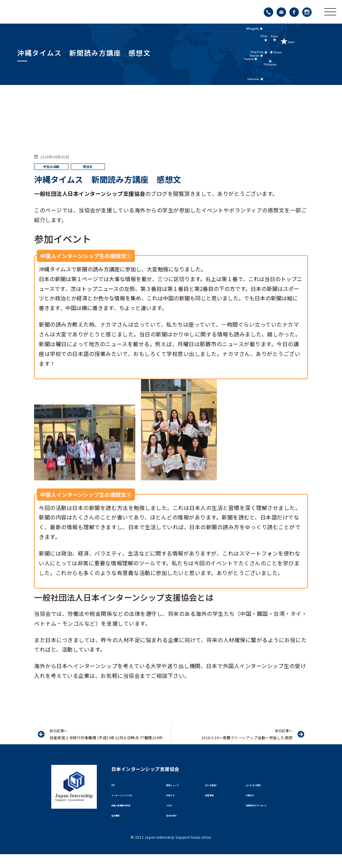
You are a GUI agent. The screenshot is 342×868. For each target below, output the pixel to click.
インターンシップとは (132, 801)
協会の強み (177, 828)
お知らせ (175, 801)
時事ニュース (179, 787)
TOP (116, 787)
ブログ (173, 814)
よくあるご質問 (261, 787)
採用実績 (213, 801)
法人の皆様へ (218, 787)
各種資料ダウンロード (267, 814)
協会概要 (120, 828)
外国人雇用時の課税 (130, 814)
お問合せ (254, 801)
